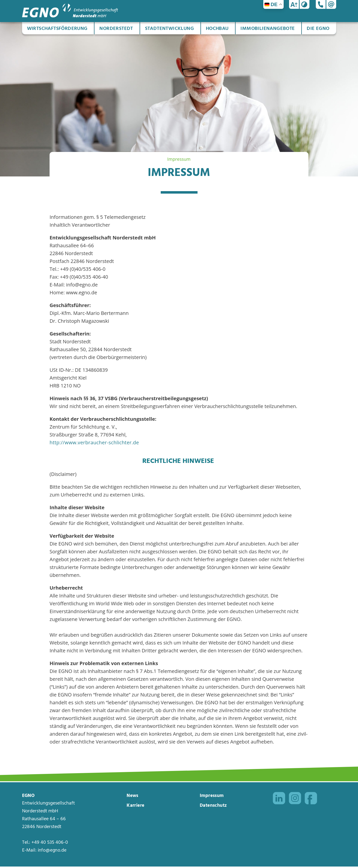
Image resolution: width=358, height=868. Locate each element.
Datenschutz (214, 807)
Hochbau (217, 29)
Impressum (212, 797)
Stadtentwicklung (169, 29)
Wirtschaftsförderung (57, 29)
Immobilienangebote (268, 29)
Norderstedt (116, 29)
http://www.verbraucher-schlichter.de (94, 442)
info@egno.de (53, 852)
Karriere (136, 807)
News (133, 797)
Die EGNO (318, 29)
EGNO (29, 797)
